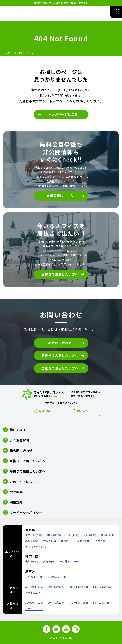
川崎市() (49, 561)
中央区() (54, 535)
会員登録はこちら (60, 196)
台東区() (50, 541)
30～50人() (79, 603)
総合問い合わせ (60, 343)
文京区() (84, 541)
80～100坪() (79, 587)
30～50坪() (34, 587)
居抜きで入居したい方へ (60, 355)
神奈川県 (32, 556)
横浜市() (32, 561)
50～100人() (102, 603)
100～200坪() (102, 587)
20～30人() (57, 603)
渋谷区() (90, 535)
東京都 (30, 530)
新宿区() (108, 535)
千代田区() (34, 535)
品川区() (32, 541)
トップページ (10, 53)
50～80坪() (57, 587)
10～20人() (34, 603)
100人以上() (34, 608)
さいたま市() (34, 577)
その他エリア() (36, 546)
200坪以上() (34, 592)
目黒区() (101, 541)
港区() (72, 535)
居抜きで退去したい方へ (60, 274)
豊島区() (67, 541)
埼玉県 (30, 571)
